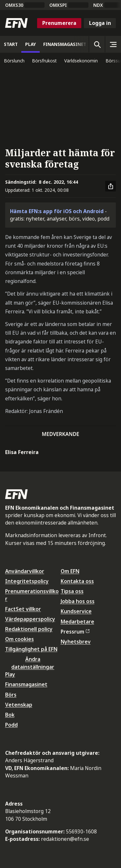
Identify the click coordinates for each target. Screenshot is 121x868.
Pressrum (75, 632)
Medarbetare (77, 622)
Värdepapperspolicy (30, 619)
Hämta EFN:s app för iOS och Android (57, 211)
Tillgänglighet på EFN (31, 649)
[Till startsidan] (16, 23)
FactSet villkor (23, 609)
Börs (11, 695)
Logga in (100, 23)
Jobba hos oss (78, 601)
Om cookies (20, 639)
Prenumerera (59, 23)
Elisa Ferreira (22, 452)
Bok (10, 715)
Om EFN (70, 571)
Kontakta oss (77, 581)
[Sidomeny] (113, 44)
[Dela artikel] (111, 186)
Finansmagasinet (26, 684)
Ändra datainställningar (33, 663)
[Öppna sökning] (97, 44)
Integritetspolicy (27, 581)
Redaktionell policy (29, 629)
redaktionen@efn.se (65, 839)
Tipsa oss (72, 591)
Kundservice (76, 611)
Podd (11, 725)
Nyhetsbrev (76, 642)
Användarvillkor (25, 571)
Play (10, 674)
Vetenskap (19, 705)
